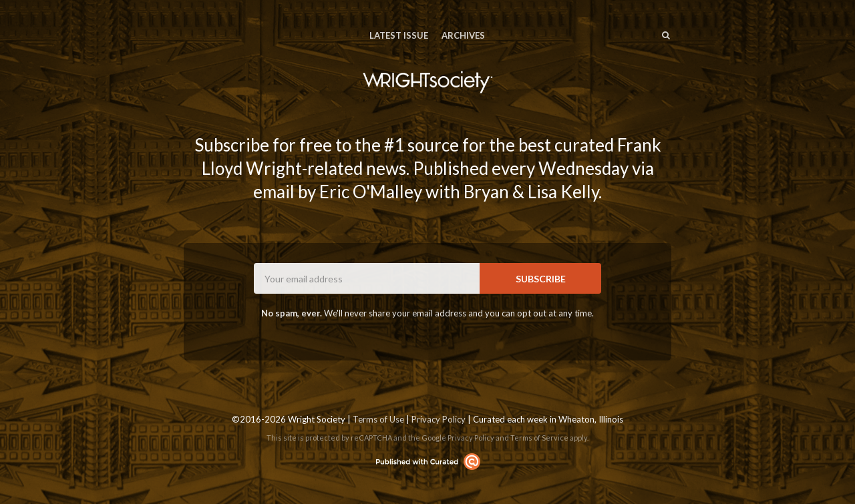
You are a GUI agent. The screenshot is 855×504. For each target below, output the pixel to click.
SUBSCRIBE (541, 279)
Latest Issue (399, 35)
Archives (463, 35)
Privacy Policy (439, 419)
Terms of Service (539, 438)
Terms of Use (378, 419)
